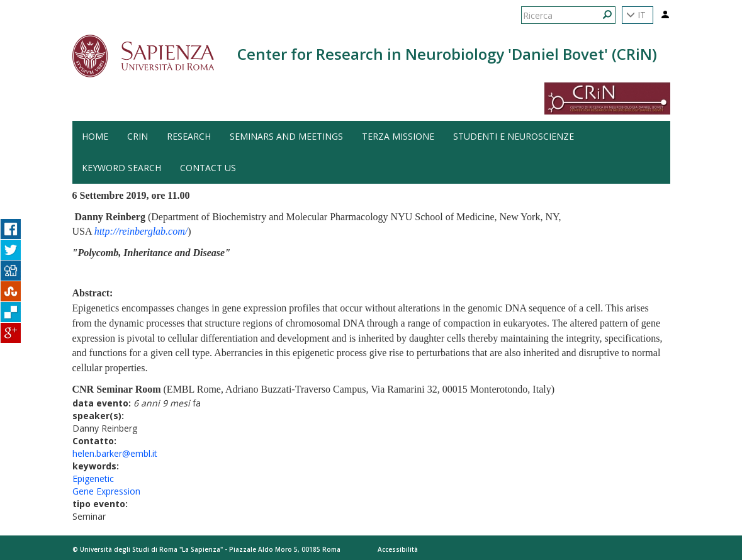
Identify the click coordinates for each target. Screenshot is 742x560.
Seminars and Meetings (286, 136)
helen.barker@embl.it (115, 453)
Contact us (208, 168)
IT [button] (636, 15)
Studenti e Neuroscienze (514, 136)
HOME (95, 136)
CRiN (138, 136)
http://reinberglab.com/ (141, 231)
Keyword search (121, 168)
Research (189, 136)
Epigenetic (93, 479)
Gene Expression (106, 491)
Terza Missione (398, 136)
